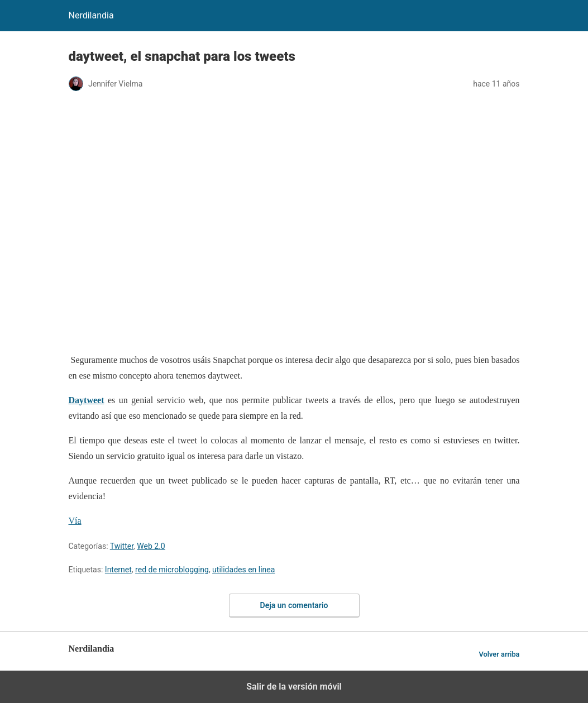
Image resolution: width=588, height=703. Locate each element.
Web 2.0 (151, 546)
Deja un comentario (294, 605)
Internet (118, 570)
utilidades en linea (243, 570)
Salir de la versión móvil (294, 687)
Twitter (122, 546)
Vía (75, 521)
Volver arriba (499, 654)
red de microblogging (172, 570)
